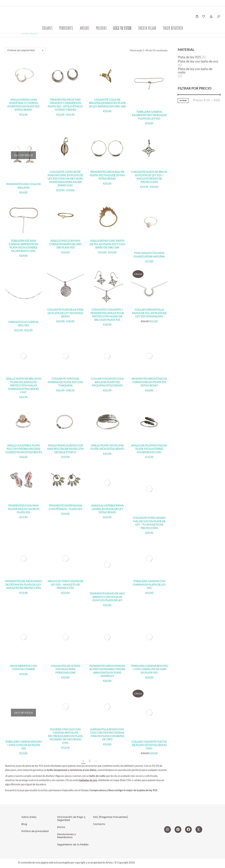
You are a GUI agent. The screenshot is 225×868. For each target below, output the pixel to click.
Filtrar (183, 101)
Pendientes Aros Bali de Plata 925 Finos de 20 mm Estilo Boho (107, 175)
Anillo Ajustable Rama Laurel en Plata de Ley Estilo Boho (107, 440)
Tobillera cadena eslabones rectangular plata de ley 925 (149, 115)
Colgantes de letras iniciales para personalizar (65, 526)
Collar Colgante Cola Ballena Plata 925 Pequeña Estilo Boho (107, 348)
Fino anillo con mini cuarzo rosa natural (149, 255)
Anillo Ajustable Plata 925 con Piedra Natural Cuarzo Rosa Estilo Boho (24, 414)
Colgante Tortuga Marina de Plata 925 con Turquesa (65, 348)
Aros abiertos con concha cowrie (23, 524)
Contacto (99, 642)
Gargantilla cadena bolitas (23, 323)
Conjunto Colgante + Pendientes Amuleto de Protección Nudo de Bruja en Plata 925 (107, 315)
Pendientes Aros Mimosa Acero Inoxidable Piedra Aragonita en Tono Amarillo (107, 528)
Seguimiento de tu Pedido (73, 662)
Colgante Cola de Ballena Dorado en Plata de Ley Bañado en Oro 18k (107, 103)
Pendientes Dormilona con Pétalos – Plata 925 (65, 473)
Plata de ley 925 (189, 57)
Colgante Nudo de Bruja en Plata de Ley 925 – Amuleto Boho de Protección (149, 177)
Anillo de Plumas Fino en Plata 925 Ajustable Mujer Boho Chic (149, 414)
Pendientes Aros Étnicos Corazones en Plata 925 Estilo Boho (149, 348)
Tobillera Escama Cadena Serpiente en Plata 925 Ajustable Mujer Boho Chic (23, 246)
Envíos (61, 645)
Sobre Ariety (29, 634)
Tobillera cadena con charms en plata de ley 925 (149, 500)
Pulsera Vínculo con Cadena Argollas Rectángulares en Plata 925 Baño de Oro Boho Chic (65, 559)
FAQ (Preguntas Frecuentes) (111, 634)
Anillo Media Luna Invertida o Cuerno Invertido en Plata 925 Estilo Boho (23, 104)
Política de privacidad (35, 649)
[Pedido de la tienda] (25, 50)
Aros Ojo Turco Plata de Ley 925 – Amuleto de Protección (65, 500)
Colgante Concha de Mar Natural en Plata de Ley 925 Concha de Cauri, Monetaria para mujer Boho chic (65, 178)
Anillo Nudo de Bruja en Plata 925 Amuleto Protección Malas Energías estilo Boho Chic (24, 351)
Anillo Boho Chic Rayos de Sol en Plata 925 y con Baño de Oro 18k (107, 244)
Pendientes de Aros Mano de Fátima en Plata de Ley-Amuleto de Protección (23, 500)
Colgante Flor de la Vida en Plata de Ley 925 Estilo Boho (65, 313)
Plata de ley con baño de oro (198, 61)
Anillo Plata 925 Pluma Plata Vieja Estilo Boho (107, 413)
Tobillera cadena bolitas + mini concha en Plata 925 (24, 555)
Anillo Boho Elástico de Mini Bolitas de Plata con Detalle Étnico (65, 414)
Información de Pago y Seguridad (71, 636)
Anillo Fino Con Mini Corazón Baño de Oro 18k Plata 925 (65, 244)
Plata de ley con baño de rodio (195, 70)
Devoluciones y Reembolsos (66, 653)
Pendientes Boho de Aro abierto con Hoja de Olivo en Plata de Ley (107, 500)
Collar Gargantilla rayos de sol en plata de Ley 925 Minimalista (149, 313)
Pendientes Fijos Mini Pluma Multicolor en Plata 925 (24, 474)
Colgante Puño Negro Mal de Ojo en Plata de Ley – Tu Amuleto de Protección (149, 442)
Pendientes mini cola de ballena (24, 186)
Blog (24, 642)
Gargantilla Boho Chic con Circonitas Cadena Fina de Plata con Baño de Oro (107, 557)
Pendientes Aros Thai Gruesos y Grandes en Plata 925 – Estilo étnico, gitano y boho (65, 104)
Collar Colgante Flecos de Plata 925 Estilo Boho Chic (149, 555)
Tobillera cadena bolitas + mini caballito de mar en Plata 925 (149, 526)
